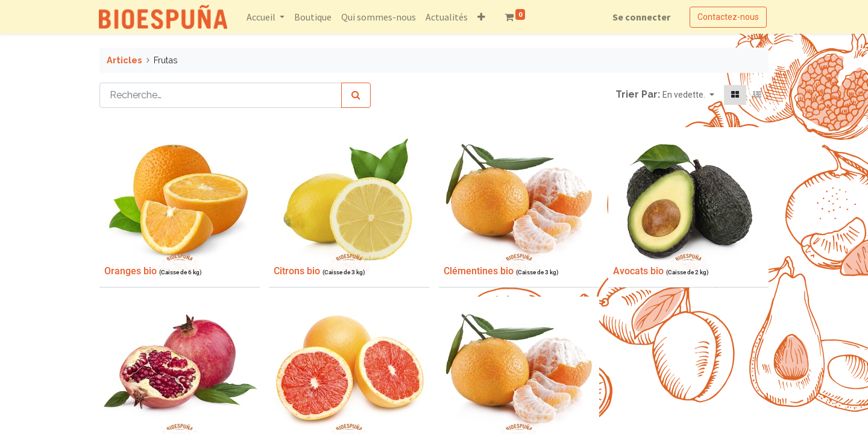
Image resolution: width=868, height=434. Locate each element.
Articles (124, 60)
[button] (482, 17)
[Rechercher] (356, 95)
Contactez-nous (728, 17)
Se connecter (641, 17)
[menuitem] (313, 17)
